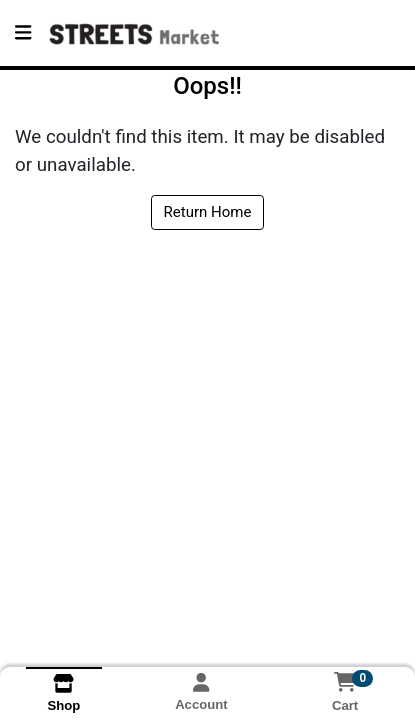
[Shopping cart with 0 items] (345, 682)
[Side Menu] (23, 33)
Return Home (208, 212)
